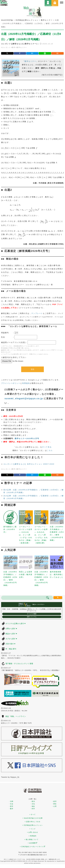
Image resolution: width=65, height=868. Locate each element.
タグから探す (11, 639)
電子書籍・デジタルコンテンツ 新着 (19, 664)
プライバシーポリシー (11, 383)
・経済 (54, 801)
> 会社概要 (33, 843)
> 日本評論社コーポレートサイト (33, 847)
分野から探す (11, 629)
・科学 (32, 809)
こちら (50, 450)
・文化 (32, 804)
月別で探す (11, 644)
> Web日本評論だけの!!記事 (32, 818)
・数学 (11, 809)
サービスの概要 (32, 614)
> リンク (33, 829)
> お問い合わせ (33, 832)
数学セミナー (22, 47)
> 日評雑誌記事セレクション (33, 825)
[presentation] (54, 90)
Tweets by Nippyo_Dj (10, 777)
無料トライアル (32, 617)
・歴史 (54, 804)
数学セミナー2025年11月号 (27, 438)
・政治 (32, 801)
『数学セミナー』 (30, 61)
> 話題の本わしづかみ (33, 822)
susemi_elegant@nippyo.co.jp (24, 398)
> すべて (33, 815)
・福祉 (32, 806)
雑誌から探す (11, 634)
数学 (14, 47)
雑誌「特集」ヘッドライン (16, 716)
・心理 (54, 806)
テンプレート (37, 313)
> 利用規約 (33, 836)
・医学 (11, 806)
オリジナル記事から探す (16, 623)
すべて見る (47, 447)
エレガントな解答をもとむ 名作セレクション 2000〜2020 (29, 464)
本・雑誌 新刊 (11, 649)
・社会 (11, 804)
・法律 (11, 801)
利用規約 (26, 383)
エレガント (6, 47)
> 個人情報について (31, 839)
